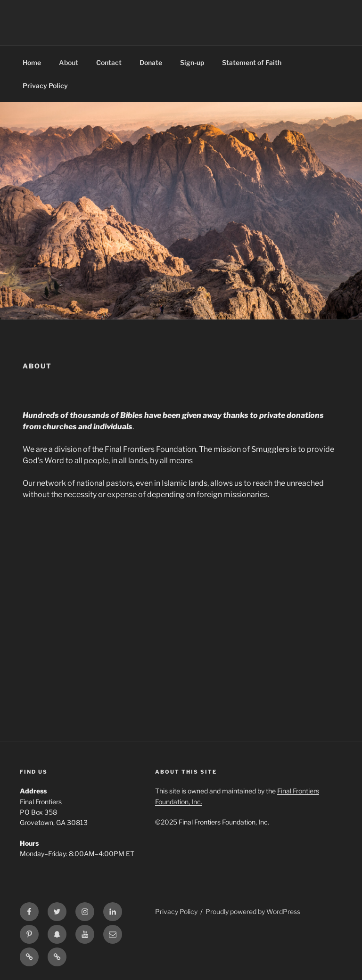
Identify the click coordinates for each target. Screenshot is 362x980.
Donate (151, 62)
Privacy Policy (45, 86)
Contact (109, 62)
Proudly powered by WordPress (253, 911)
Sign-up (192, 62)
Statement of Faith (252, 62)
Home (32, 62)
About (69, 62)
